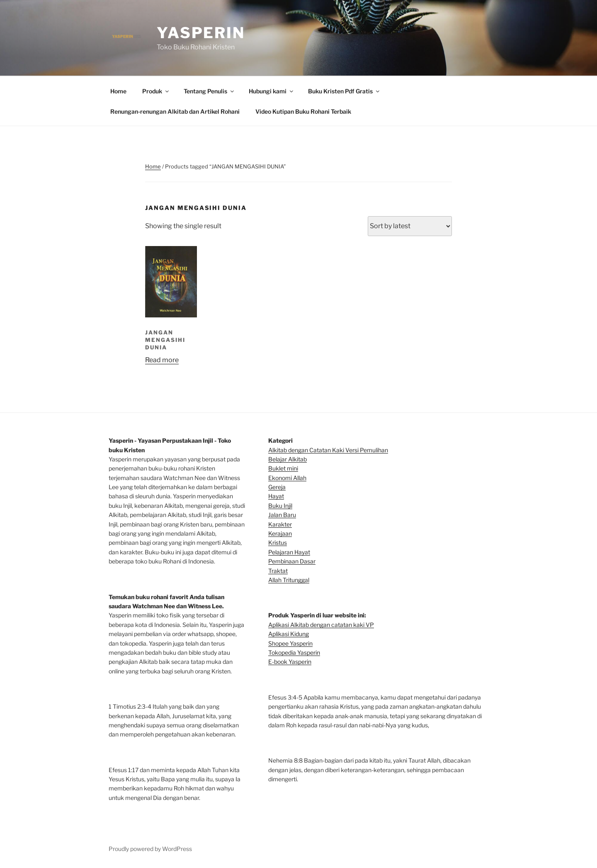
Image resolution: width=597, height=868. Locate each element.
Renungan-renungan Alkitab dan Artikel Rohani (175, 111)
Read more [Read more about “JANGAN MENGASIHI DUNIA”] (162, 360)
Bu (272, 468)
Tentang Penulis (209, 91)
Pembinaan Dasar (292, 561)
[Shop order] (410, 226)
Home (118, 91)
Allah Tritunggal (289, 580)
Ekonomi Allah (287, 478)
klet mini (287, 468)
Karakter (280, 524)
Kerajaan (280, 533)
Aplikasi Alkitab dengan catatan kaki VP (321, 625)
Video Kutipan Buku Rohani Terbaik (303, 111)
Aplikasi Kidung (289, 634)
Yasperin (201, 33)
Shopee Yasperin (290, 643)
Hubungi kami (272, 91)
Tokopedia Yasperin (294, 652)
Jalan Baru (282, 515)
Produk (156, 91)
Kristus (278, 542)
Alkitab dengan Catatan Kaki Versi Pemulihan (328, 450)
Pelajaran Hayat (289, 552)
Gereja (277, 487)
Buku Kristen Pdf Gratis (344, 91)
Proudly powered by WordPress (150, 849)
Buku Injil (280, 506)
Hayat (276, 496)
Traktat (278, 571)
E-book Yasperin (290, 662)
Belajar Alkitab (288, 459)
